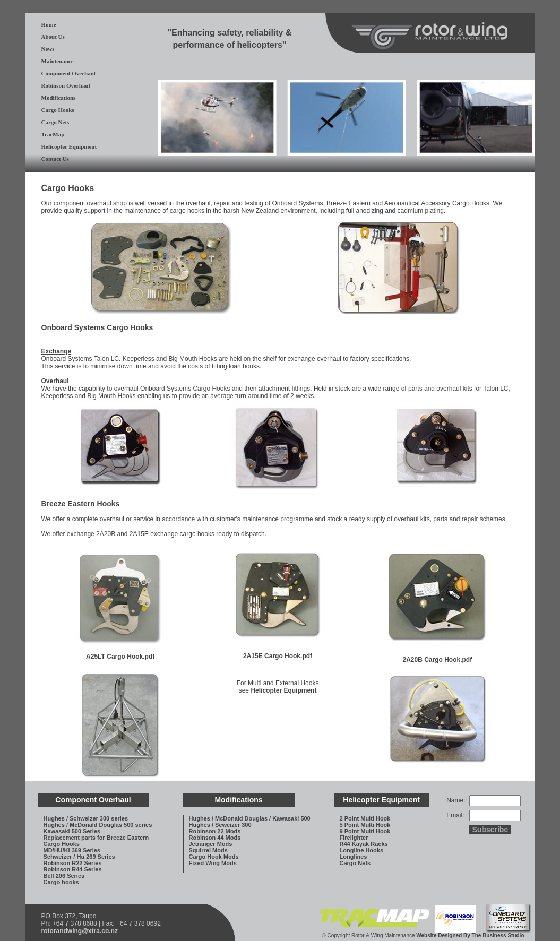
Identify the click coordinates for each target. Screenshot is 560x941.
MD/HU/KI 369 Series (72, 850)
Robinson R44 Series (73, 869)
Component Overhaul (68, 73)
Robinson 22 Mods (215, 831)
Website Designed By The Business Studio (470, 935)
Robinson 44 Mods (215, 838)
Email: (455, 815)
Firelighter (354, 838)
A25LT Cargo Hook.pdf (120, 657)
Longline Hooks (362, 850)
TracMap (53, 134)
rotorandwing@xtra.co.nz (80, 931)
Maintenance (58, 61)
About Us (53, 37)
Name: (456, 800)
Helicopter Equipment (69, 146)
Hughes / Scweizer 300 (220, 825)
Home (49, 24)
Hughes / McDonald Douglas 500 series (98, 825)
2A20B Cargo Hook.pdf (438, 660)
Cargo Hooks (58, 110)
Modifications (59, 98)
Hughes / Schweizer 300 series (86, 818)
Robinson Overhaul (66, 85)
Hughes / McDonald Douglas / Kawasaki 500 (250, 818)
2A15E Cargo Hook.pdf (278, 656)
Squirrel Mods (208, 850)
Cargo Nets (55, 122)
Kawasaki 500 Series (72, 831)
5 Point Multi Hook (365, 825)
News (48, 49)
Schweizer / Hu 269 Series (79, 857)
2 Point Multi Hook (365, 818)
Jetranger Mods (211, 844)
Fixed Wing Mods (213, 863)
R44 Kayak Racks (364, 844)
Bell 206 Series (64, 876)
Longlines (354, 857)
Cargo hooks (61, 882)
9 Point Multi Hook (365, 831)
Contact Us (55, 159)
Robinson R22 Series (73, 863)
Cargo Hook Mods (214, 857)
